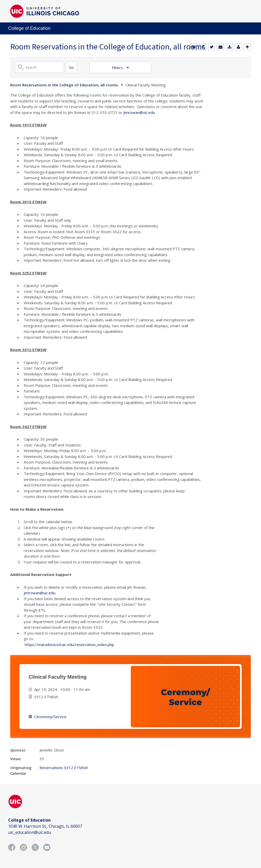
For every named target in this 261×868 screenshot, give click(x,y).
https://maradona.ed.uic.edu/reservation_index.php (69, 645)
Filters (118, 68)
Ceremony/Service (50, 717)
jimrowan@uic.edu (40, 593)
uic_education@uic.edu (30, 832)
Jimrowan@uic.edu (139, 112)
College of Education (29, 28)
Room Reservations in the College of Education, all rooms (64, 85)
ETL (42, 610)
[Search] (71, 67)
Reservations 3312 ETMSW (64, 768)
